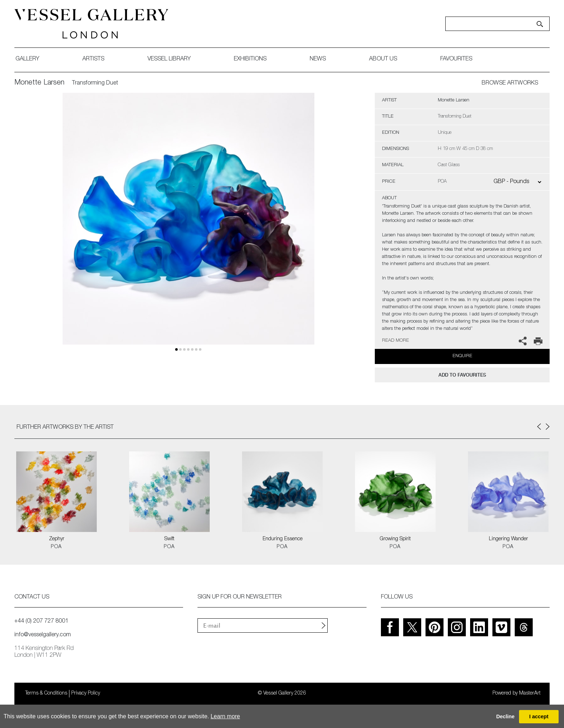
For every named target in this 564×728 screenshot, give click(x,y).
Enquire (462, 356)
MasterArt (530, 693)
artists (93, 59)
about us (383, 59)
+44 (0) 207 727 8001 (41, 622)
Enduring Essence (283, 539)
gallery (27, 59)
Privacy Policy (86, 693)
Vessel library (169, 59)
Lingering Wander (508, 539)
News (318, 59)
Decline (505, 716)
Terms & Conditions (46, 693)
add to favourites (462, 375)
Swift (169, 539)
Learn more (225, 716)
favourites (456, 59)
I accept (539, 716)
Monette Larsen (39, 83)
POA (56, 547)
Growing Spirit (395, 539)
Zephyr (57, 539)
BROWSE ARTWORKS (510, 83)
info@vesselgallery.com (43, 635)
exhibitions (250, 59)
